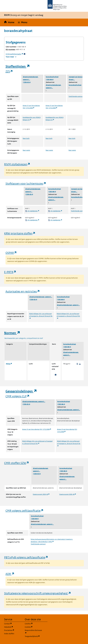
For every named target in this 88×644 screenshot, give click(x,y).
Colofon (34, 624)
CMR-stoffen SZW (17, 463)
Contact (13, 624)
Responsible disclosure (34, 632)
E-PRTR (10, 272)
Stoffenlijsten (18, 66)
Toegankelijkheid (34, 636)
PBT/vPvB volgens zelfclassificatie (26, 557)
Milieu (9, 364)
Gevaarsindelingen (21, 391)
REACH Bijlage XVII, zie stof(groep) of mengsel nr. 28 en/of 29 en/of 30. (41, 316)
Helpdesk (13, 627)
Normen (12, 333)
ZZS (9, 71)
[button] (23, 22)
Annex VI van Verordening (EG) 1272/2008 (37, 429)
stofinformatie (14, 54)
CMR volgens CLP (18, 396)
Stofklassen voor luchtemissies (26, 183)
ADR (10, 574)
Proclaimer (13, 630)
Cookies (34, 627)
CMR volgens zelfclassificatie (25, 511)
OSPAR (11, 253)
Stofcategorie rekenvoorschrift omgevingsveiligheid (38, 593)
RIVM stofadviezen (17, 164)
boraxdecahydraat (52, 77)
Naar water (26, 150)
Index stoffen (9, 634)
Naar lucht (26, 138)
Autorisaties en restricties (23, 291)
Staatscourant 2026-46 (41, 494)
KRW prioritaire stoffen (20, 233)
